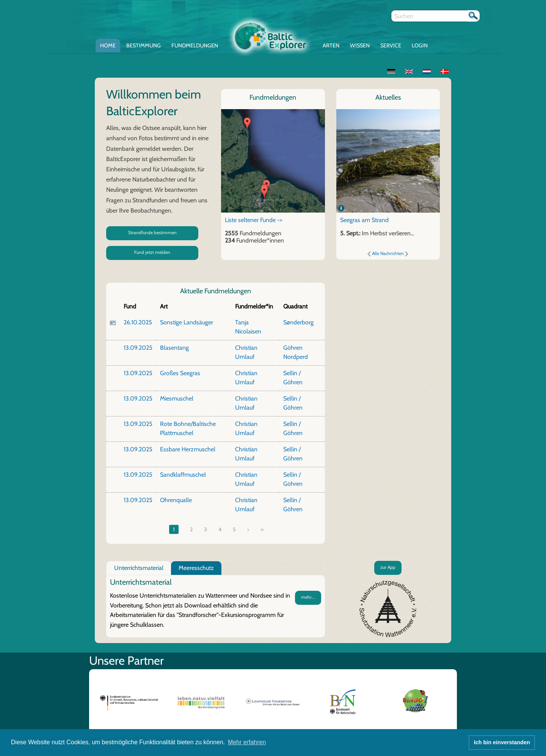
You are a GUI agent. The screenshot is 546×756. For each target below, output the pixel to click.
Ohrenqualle (176, 500)
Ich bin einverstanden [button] (502, 742)
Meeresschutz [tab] (196, 568)
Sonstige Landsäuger (187, 322)
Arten (331, 45)
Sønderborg (298, 322)
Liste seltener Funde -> (254, 220)
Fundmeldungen (195, 45)
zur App (388, 567)
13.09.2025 (138, 348)
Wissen (360, 45)
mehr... (308, 597)
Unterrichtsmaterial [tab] (139, 568)
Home (108, 45)
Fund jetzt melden (152, 252)
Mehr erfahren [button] (247, 742)
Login (420, 45)
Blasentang (174, 348)
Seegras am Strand (364, 220)
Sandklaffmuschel (183, 475)
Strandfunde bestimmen (152, 232)
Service (391, 45)
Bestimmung (144, 45)
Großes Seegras (180, 373)
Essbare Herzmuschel (188, 449)
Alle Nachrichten (388, 253)
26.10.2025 (138, 322)
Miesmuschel (177, 398)
